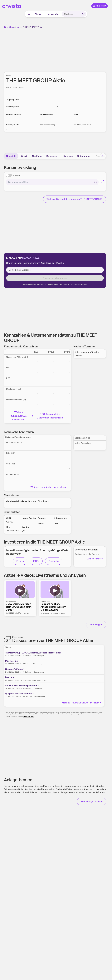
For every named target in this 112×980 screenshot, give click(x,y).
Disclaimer (28, 716)
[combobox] (52, 182)
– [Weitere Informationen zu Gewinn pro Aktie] (7, 129)
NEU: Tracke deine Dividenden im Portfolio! (52, 416)
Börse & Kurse (9, 27)
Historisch (68, 156)
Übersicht (11, 156)
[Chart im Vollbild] (103, 182)
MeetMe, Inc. (12, 661)
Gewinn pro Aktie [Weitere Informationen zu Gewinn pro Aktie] (13, 125)
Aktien (19, 27)
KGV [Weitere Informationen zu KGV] (76, 115)
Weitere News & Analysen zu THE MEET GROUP (75, 199)
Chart (24, 156)
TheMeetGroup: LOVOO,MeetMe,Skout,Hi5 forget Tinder (34, 653)
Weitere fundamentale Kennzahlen (22, 416)
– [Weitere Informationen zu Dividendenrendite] (41, 119)
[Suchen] (96, 182)
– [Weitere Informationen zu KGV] (75, 119)
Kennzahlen (52, 156)
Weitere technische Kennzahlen (49, 487)
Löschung (10, 677)
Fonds (20, 561)
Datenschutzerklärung (78, 284)
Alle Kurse (37, 156)
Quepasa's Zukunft (15, 669)
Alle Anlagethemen (91, 801)
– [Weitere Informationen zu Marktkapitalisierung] (7, 119)
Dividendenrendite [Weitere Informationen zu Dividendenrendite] (47, 115)
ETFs (36, 561)
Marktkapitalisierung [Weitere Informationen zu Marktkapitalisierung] (14, 115)
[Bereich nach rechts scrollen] (103, 156)
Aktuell (38, 14)
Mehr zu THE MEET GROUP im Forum (82, 703)
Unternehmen (84, 156)
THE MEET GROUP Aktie (33, 27)
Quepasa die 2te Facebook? (19, 694)
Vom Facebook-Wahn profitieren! (22, 685)
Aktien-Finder (95, 559)
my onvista (53, 14)
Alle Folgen (96, 624)
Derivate (54, 561)
